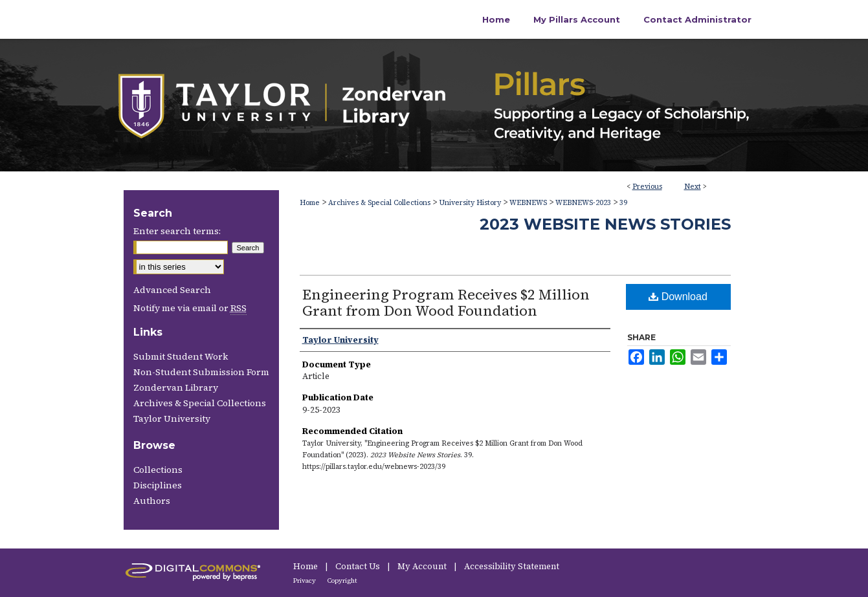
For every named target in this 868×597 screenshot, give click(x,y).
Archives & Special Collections (379, 203)
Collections (158, 470)
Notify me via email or (190, 308)
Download (678, 297)
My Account (423, 566)
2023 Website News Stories (605, 224)
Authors (152, 501)
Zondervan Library (176, 387)
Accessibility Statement (512, 566)
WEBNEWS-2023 (583, 203)
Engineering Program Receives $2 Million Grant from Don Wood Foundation (446, 302)
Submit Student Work (181, 356)
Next (693, 187)
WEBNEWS (528, 203)
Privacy (305, 581)
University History (470, 203)
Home (310, 203)
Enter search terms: (177, 231)
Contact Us (359, 566)
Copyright (342, 581)
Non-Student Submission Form (201, 372)
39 (623, 203)
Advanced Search (172, 290)
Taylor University (172, 418)
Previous (647, 187)
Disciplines (158, 485)
